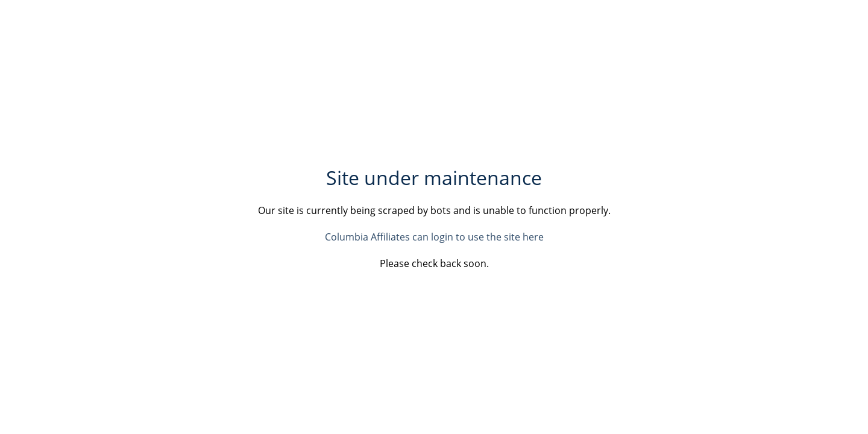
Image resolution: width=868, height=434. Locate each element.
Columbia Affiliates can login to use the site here (434, 237)
